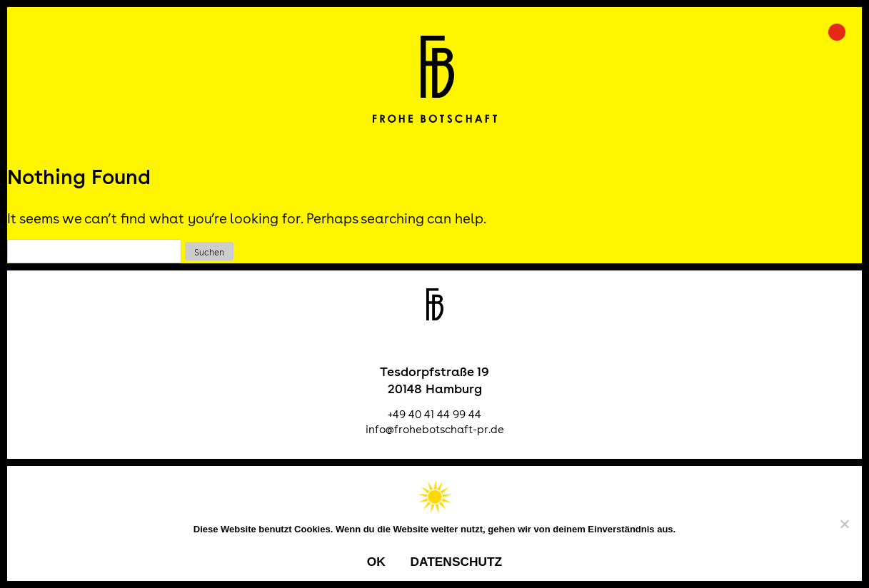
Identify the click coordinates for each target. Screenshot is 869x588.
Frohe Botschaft (434, 79)
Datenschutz (456, 562)
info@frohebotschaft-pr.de (435, 429)
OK (376, 562)
